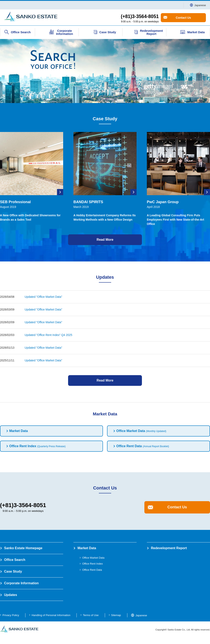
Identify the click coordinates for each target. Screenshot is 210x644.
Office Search (15, 560)
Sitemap (116, 615)
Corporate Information (21, 583)
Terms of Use (91, 615)
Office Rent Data (143, 446)
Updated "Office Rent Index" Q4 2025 (48, 335)
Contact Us (183, 18)
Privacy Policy (11, 615)
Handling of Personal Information (51, 615)
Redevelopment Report (169, 548)
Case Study (13, 571)
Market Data (19, 431)
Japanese (198, 5)
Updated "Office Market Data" (43, 297)
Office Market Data (141, 431)
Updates (11, 595)
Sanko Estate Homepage (23, 548)
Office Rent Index (37, 446)
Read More (105, 240)
